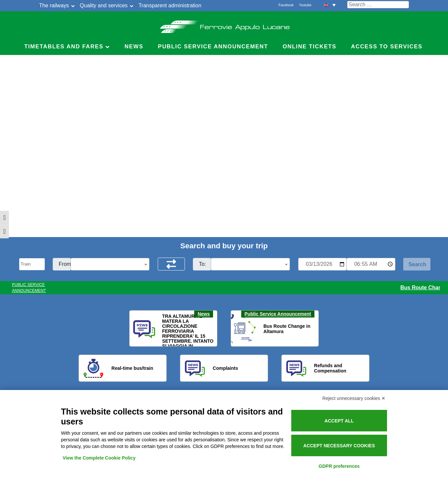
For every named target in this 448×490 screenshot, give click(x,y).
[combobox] (110, 264)
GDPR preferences (339, 466)
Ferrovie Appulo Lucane (224, 25)
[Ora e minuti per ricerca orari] (371, 264)
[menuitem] (330, 5)
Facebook (286, 5)
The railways (54, 5)
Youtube (305, 5)
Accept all (339, 421)
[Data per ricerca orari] (323, 264)
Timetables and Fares (64, 47)
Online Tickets (309, 47)
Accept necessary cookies (339, 446)
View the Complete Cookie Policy (99, 458)
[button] (139, 329)
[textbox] (110, 265)
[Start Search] (417, 264)
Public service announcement (213, 47)
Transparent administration (170, 5)
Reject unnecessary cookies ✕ (354, 398)
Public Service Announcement (278, 314)
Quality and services (104, 5)
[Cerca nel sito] (378, 5)
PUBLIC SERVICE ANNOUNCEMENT (29, 288)
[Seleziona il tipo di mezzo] (32, 264)
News (134, 47)
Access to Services (387, 47)
